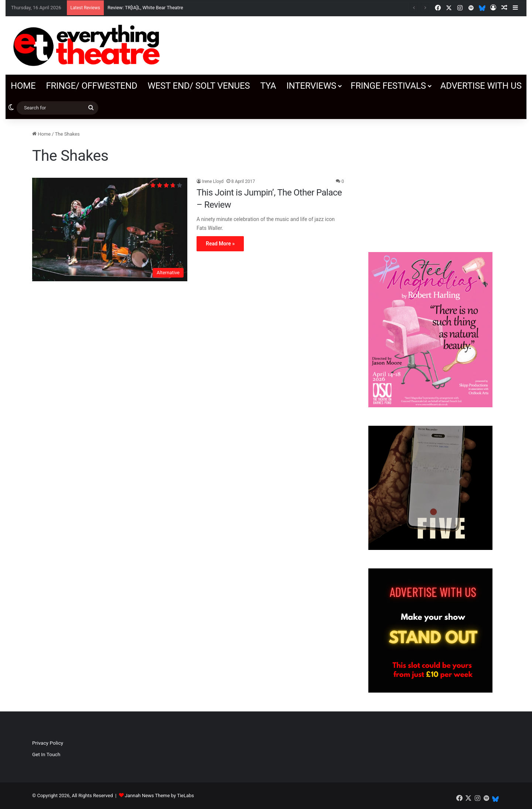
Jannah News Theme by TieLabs (159, 796)
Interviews (311, 86)
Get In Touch (46, 754)
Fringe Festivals (388, 86)
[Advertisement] (430, 182)
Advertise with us (481, 86)
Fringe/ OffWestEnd (91, 86)
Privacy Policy (48, 743)
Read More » (220, 244)
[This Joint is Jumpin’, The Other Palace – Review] (110, 230)
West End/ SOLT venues (199, 86)
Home (23, 86)
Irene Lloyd (213, 181)
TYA (268, 86)
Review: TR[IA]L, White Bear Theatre (145, 8)
